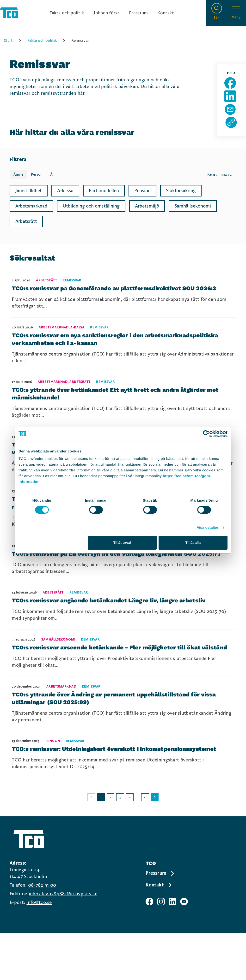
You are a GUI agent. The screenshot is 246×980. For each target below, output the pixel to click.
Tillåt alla (193, 543)
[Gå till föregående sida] (91, 844)
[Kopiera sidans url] (232, 132)
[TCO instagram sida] (161, 949)
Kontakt (167, 13)
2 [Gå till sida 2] (111, 844)
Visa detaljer (207, 527)
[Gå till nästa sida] (155, 844)
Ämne (18, 176)
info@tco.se (39, 950)
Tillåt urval (122, 543)
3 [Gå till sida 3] (120, 844)
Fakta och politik (65, 13)
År (52, 176)
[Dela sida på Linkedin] (232, 102)
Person (37, 176)
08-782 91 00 (42, 932)
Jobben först (106, 13)
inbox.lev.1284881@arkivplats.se (63, 941)
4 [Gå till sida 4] (130, 844)
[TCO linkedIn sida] (172, 949)
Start (14, 42)
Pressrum (139, 13)
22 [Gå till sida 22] (145, 844)
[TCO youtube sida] (184, 949)
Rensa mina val (220, 176)
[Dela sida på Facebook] (232, 86)
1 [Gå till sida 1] (101, 844)
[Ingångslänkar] (112, 13)
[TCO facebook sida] (149, 949)
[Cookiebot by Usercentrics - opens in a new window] (206, 434)
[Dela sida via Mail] (232, 117)
